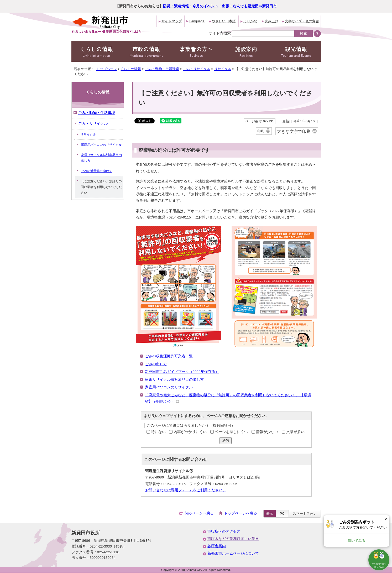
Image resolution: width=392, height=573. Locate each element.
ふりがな (250, 21)
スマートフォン (305, 514)
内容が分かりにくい (190, 432)
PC (282, 514)
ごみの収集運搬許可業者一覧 (169, 356)
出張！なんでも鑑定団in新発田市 (249, 6)
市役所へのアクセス (224, 531)
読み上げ (271, 21)
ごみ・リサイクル (197, 69)
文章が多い (295, 432)
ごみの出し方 (156, 364)
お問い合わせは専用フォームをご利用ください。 (186, 490)
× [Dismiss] (386, 519)
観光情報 (296, 51)
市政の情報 (146, 51)
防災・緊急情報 (176, 6)
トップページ (107, 69)
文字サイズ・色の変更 (302, 21)
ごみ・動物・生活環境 (162, 69)
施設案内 (246, 51)
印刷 (261, 131)
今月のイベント (205, 6)
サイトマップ (172, 21)
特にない (158, 432)
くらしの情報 (96, 51)
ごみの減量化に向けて (97, 171)
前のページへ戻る (199, 513)
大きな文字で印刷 (294, 131)
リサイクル (223, 69)
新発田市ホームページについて (233, 553)
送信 (226, 441)
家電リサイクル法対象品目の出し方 (174, 380)
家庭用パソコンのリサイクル (169, 387)
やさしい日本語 (224, 21)
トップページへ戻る (241, 513)
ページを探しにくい (231, 432)
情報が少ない (267, 432)
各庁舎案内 (217, 546)
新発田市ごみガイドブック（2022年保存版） (182, 372)
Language (197, 21)
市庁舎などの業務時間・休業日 (233, 539)
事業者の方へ (196, 51)
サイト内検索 (220, 33)
